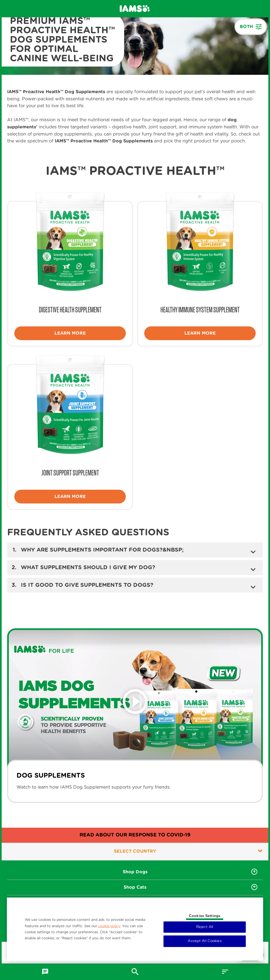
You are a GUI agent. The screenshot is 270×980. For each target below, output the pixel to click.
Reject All (205, 927)
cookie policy (109, 926)
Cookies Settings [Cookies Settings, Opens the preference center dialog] (205, 916)
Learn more (70, 333)
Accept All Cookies (204, 941)
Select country (188, 851)
